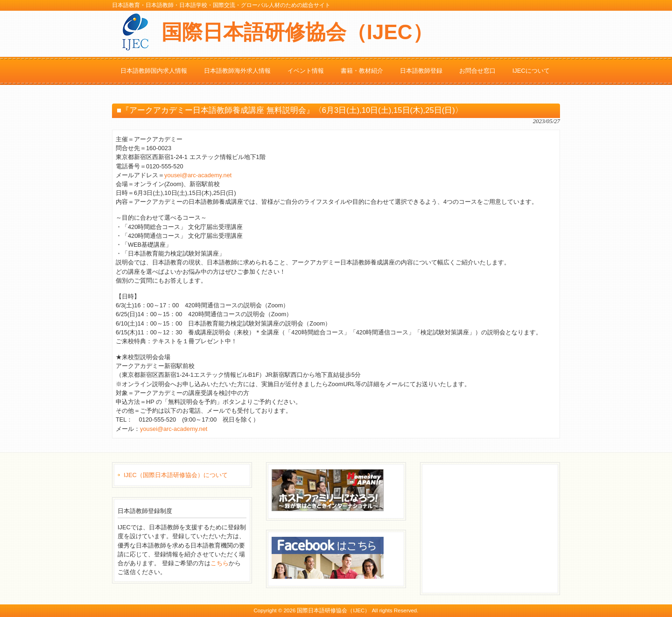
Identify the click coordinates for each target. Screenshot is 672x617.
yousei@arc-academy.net (198, 175)
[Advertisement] (496, 527)
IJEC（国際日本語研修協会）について (176, 475)
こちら (220, 563)
